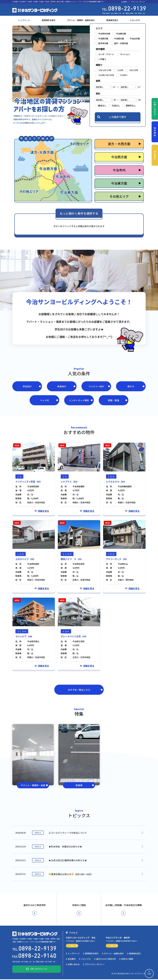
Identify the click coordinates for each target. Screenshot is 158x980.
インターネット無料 (81, 401)
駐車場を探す (112, 20)
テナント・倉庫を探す (114, 954)
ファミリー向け (99, 386)
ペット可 (49, 401)
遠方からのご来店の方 (106, 960)
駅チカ (136, 386)
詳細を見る (43, 512)
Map (74, 946)
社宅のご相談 (127, 960)
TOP (149, 974)
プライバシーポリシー (138, 2)
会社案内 (124, 2)
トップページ (24, 20)
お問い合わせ (155, 108)
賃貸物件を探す (49, 20)
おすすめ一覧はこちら (85, 691)
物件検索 (155, 132)
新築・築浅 (118, 401)
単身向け (66, 386)
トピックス (135, 20)
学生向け (32, 386)
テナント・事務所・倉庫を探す (81, 20)
